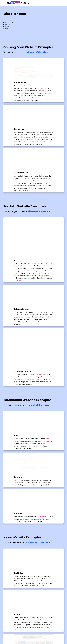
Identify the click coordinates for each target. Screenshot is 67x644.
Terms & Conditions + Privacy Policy (18, 628)
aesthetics (42, 444)
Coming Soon (9, 22)
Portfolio (8, 24)
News (6, 29)
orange (45, 91)
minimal (30, 446)
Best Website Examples (14, 617)
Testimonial (9, 27)
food (47, 366)
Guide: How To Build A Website (17, 621)
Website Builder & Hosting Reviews (18, 624)
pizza (20, 244)
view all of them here (38, 52)
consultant (38, 301)
